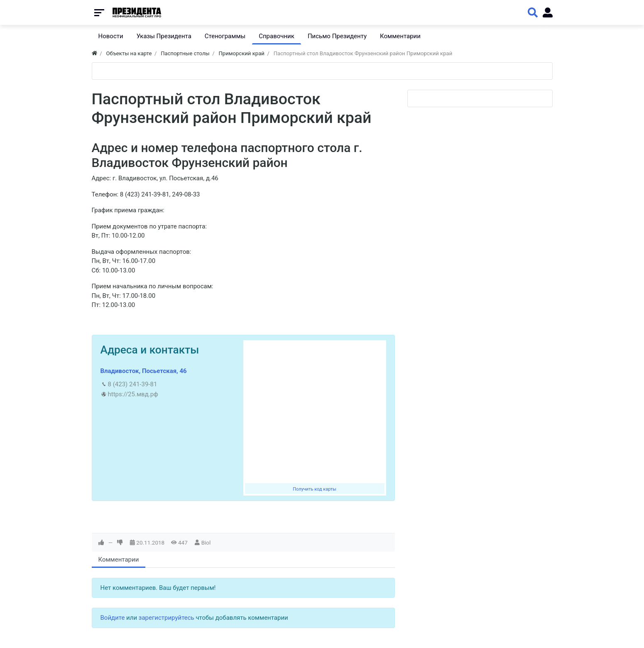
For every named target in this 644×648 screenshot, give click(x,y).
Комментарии (119, 560)
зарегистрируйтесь (167, 618)
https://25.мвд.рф (133, 394)
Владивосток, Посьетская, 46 (144, 371)
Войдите (113, 618)
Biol (206, 542)
